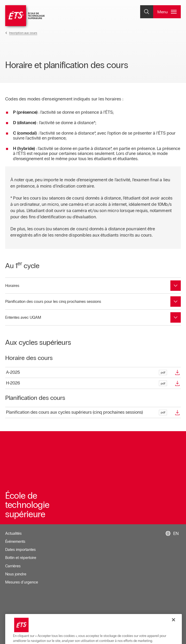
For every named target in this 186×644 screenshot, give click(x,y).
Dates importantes (20, 550)
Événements (15, 541)
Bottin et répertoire (21, 558)
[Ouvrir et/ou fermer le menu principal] (167, 12)
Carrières (13, 566)
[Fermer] (173, 636)
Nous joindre (16, 574)
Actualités (13, 533)
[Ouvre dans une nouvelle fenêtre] (93, 373)
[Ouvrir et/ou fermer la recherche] (147, 12)
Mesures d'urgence (22, 582)
